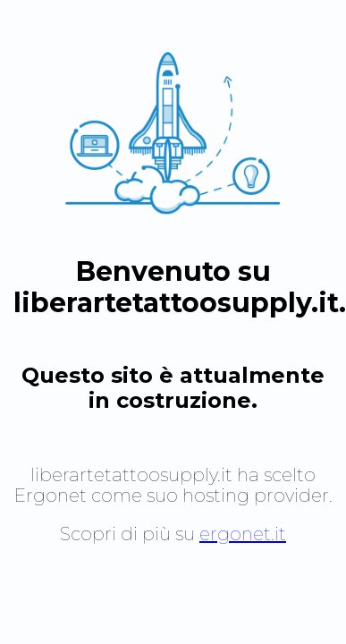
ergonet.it (243, 534)
